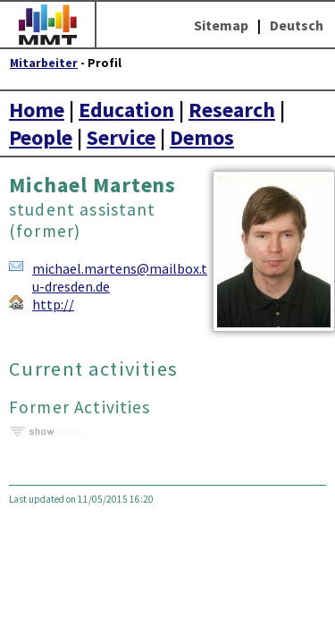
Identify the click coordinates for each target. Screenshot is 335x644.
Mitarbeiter (44, 63)
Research (232, 110)
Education (126, 110)
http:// (53, 304)
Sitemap (221, 25)
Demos (202, 137)
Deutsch (297, 25)
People (41, 137)
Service (121, 137)
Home (37, 110)
